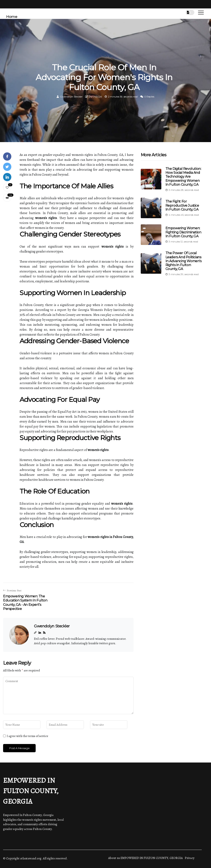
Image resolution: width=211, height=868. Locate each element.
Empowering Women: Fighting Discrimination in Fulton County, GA (183, 232)
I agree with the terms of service (28, 736)
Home (12, 17)
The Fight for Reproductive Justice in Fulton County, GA (182, 205)
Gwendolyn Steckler (71, 97)
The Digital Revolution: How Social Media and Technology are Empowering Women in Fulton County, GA (183, 177)
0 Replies (149, 97)
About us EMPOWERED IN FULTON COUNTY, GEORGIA (145, 858)
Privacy (190, 858)
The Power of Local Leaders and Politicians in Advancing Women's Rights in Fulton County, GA (183, 261)
